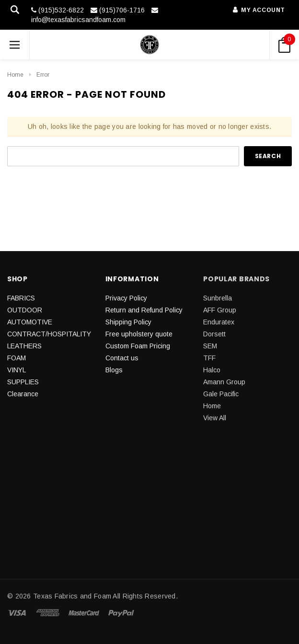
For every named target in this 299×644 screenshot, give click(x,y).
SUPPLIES (23, 382)
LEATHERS (24, 346)
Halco (212, 370)
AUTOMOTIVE (30, 322)
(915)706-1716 (118, 10)
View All (215, 418)
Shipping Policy (128, 322)
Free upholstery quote (139, 334)
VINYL (17, 370)
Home (15, 75)
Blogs (114, 370)
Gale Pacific (221, 394)
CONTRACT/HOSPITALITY (49, 334)
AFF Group (220, 310)
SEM (210, 346)
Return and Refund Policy (144, 310)
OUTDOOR (25, 310)
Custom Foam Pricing (138, 346)
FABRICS (21, 298)
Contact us (122, 358)
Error (43, 75)
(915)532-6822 (57, 10)
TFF (209, 358)
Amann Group (224, 382)
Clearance (23, 394)
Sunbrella (218, 298)
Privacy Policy (126, 298)
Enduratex (219, 322)
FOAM (17, 358)
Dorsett (214, 334)
